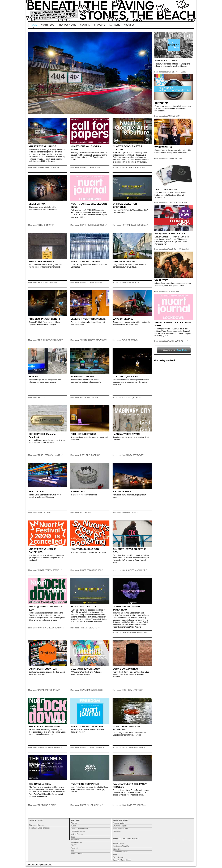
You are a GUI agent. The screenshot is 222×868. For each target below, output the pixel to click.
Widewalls (117, 831)
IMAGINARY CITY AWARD (127, 434)
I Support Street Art (120, 852)
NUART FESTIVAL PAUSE (42, 146)
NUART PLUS (48, 25)
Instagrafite (117, 849)
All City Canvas (119, 843)
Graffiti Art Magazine (121, 826)
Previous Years (67, 25)
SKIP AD (33, 376)
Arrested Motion (119, 823)
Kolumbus (75, 840)
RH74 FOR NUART (123, 492)
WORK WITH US (163, 147)
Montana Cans (77, 843)
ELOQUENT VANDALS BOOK (170, 234)
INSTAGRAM (161, 103)
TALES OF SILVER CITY (83, 607)
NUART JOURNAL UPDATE (85, 261)
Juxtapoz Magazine (120, 829)
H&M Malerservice (78, 831)
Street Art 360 (118, 857)
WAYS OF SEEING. (123, 319)
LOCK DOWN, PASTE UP (126, 669)
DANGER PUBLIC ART (125, 261)
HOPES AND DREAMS (83, 376)
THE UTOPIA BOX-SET (167, 190)
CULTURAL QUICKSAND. (126, 376)
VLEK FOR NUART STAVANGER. (88, 319)
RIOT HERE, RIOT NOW (83, 434)
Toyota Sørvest (77, 854)
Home (34, 25)
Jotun (73, 837)
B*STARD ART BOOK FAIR (43, 669)
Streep (115, 855)
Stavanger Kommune (37, 825)
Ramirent (74, 848)
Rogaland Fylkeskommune (39, 828)
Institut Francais (77, 834)
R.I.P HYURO (78, 492)
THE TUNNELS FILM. (40, 784)
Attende (74, 823)
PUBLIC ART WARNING (41, 261)
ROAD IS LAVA (37, 492)
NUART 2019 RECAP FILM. (85, 784)
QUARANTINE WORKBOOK (86, 669)
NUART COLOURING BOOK (86, 549)
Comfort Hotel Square (79, 829)
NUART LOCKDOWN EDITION (44, 726)
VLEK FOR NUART (39, 204)
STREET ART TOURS (166, 61)
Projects (100, 25)
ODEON (74, 845)
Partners (115, 25)
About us (129, 25)
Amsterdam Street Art (121, 846)
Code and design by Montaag (40, 865)
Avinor (73, 826)
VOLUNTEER (161, 280)
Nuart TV (85, 25)
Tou (72, 851)
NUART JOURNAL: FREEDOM (87, 726)
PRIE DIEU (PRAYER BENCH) (44, 319)
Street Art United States (122, 860)
